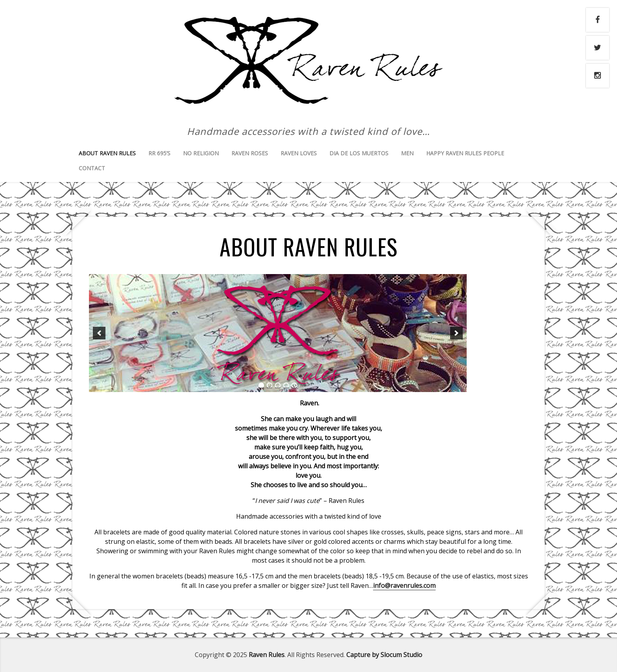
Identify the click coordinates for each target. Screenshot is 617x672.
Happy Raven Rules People (465, 153)
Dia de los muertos (359, 153)
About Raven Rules (107, 153)
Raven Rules (267, 655)
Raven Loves (299, 153)
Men (407, 153)
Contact (92, 168)
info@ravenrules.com (404, 585)
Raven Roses (250, 153)
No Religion (201, 153)
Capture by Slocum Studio (384, 655)
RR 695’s (159, 153)
